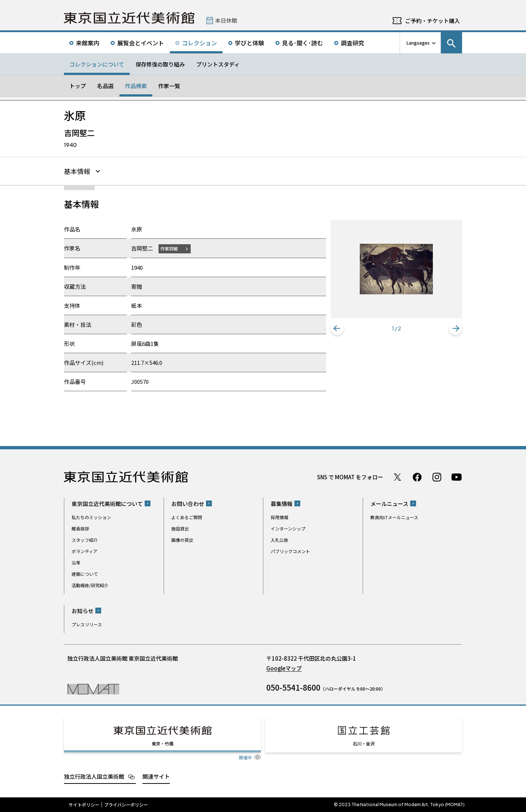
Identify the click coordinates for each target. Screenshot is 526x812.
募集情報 (282, 504)
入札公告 (279, 540)
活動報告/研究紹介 (90, 585)
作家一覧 (169, 86)
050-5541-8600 (293, 687)
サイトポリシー (84, 805)
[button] (337, 328)
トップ (78, 86)
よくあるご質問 (187, 517)
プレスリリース (87, 624)
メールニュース (389, 504)
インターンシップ (288, 528)
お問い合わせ (188, 504)
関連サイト (156, 776)
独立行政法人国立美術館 (94, 776)
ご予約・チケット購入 (432, 21)
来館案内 (88, 43)
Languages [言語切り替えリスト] (418, 43)
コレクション (199, 43)
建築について (85, 574)
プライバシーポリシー (126, 805)
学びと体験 (249, 43)
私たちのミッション (91, 517)
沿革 (76, 562)
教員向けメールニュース (394, 517)
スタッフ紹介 (85, 540)
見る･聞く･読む (302, 43)
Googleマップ (284, 668)
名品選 (105, 86)
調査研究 (352, 43)
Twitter (397, 477)
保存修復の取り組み (160, 64)
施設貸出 (180, 528)
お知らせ (83, 611)
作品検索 (136, 86)
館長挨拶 (80, 528)
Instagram (437, 477)
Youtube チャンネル (457, 477)
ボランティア (85, 551)
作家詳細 (169, 248)
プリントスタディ (218, 64)
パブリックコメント (290, 551)
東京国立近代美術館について (107, 504)
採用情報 (279, 517)
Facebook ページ (417, 477)
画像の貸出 (182, 540)
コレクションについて (97, 64)
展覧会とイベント (141, 43)
